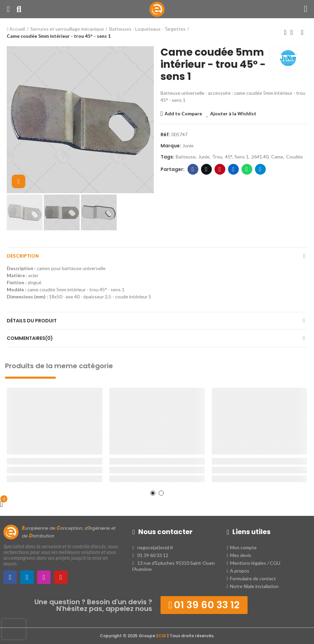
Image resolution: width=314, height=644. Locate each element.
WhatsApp (247, 169)
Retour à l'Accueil (294, 32)
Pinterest (220, 169)
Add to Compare (183, 113)
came (277, 157)
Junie (188, 145)
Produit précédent (285, 32)
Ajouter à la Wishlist (233, 113)
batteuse (186, 157)
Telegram (260, 169)
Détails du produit (32, 321)
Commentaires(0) (30, 338)
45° (228, 157)
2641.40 (260, 157)
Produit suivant (302, 32)
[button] (13, 120)
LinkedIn (233, 169)
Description (23, 256)
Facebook (193, 169)
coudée (294, 157)
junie (204, 157)
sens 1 (241, 157)
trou (217, 157)
